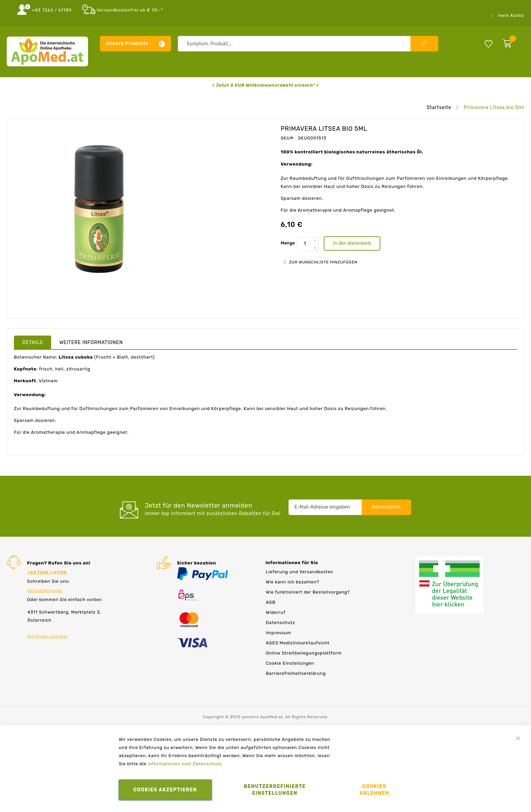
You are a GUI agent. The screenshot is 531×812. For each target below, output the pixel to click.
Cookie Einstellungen (290, 663)
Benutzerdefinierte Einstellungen (275, 790)
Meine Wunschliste (488, 44)
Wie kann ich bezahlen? (292, 582)
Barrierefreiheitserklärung (296, 673)
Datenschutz (280, 623)
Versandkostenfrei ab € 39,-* (130, 10)
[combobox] (308, 44)
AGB (271, 602)
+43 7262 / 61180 (52, 10)
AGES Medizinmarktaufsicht (298, 643)
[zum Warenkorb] (512, 42)
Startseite (439, 108)
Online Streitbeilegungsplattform (304, 653)
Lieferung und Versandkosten (300, 572)
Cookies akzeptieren (165, 790)
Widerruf (276, 612)
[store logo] (47, 51)
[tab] (33, 342)
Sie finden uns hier (48, 636)
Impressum (279, 633)
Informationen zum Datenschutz (185, 764)
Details (33, 343)
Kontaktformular (45, 591)
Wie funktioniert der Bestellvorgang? (308, 592)
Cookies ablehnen (375, 790)
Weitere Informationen (91, 343)
